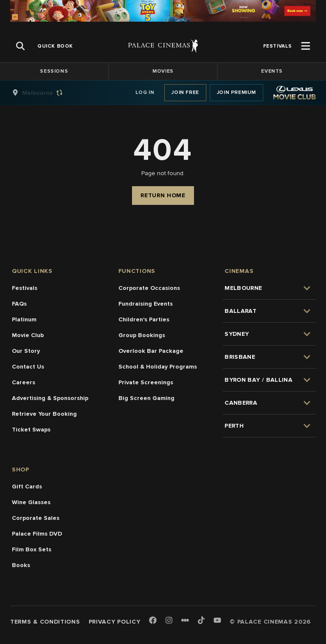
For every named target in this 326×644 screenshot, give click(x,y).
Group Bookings (142, 335)
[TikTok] (201, 620)
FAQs (19, 304)
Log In (145, 92)
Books (21, 565)
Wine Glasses (31, 502)
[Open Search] (20, 46)
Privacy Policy (115, 622)
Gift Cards (27, 487)
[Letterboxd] (185, 620)
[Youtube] (217, 621)
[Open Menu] (306, 46)
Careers (24, 382)
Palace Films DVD (37, 534)
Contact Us (28, 367)
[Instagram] (169, 621)
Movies (163, 71)
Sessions (54, 71)
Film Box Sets (32, 549)
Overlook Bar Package (151, 351)
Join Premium (236, 92)
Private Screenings (146, 382)
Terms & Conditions (45, 622)
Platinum (24, 319)
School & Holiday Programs (158, 367)
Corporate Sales (36, 518)
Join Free (185, 92)
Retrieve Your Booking (44, 414)
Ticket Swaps (31, 430)
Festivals (25, 288)
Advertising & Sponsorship (50, 398)
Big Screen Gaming (146, 398)
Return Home (163, 195)
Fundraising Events (146, 304)
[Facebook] (153, 621)
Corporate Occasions (149, 288)
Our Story (26, 351)
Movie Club (28, 335)
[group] (46, 93)
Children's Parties (144, 319)
